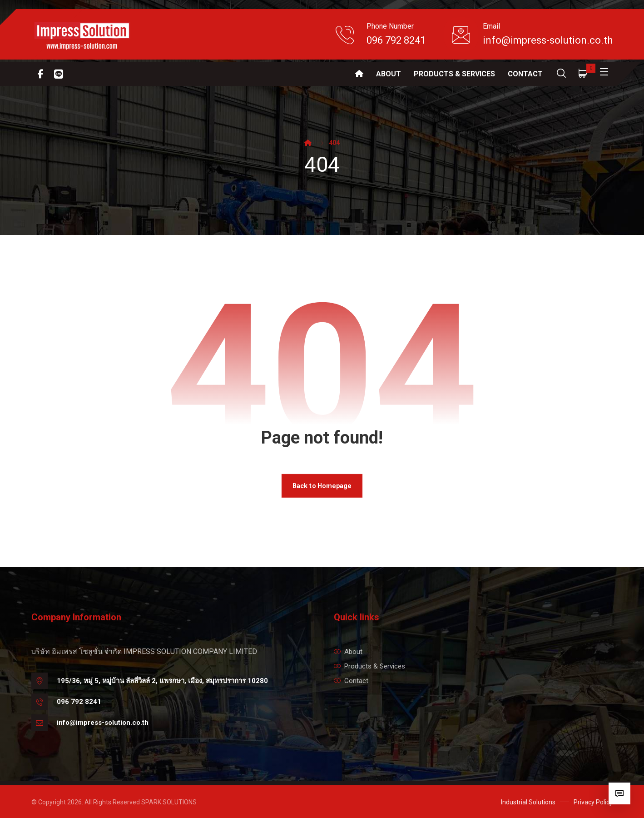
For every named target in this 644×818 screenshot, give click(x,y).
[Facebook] (40, 74)
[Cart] (583, 73)
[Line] (59, 74)
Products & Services (369, 666)
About (348, 652)
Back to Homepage (322, 486)
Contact (351, 681)
